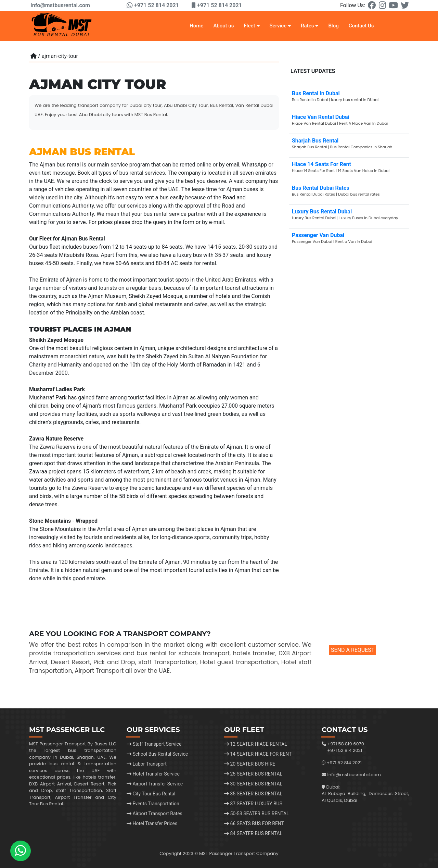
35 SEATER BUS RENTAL (253, 794)
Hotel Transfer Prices (152, 823)
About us (223, 26)
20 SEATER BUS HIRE (250, 764)
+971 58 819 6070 (345, 744)
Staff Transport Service (154, 744)
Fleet (252, 26)
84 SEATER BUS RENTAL (253, 833)
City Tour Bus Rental (151, 794)
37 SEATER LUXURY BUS (253, 804)
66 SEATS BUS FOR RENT (254, 823)
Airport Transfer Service (155, 784)
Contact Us (361, 26)
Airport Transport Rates (154, 814)
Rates (310, 26)
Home (196, 26)
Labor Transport (147, 764)
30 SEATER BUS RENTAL (253, 784)
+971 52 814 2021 (345, 750)
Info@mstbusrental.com (60, 5)
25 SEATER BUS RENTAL (253, 774)
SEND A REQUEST (353, 650)
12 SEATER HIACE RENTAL (256, 744)
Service (280, 26)
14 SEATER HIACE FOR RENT (258, 754)
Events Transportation (153, 804)
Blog (333, 26)
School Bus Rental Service (157, 754)
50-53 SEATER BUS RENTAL (257, 814)
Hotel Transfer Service (153, 774)
